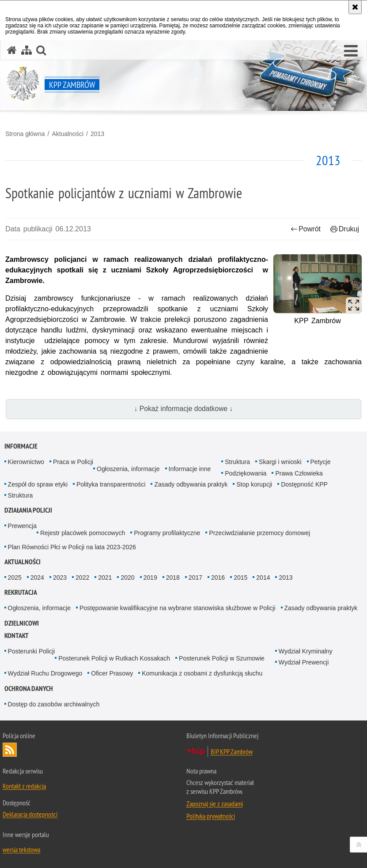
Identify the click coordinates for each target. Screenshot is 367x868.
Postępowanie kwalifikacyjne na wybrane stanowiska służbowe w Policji (178, 608)
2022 (82, 577)
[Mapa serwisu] (26, 50)
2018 (173, 577)
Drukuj (345, 229)
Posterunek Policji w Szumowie (222, 658)
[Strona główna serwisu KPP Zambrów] (12, 50)
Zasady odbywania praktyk (191, 484)
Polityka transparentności (111, 484)
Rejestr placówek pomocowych (83, 533)
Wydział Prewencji (304, 662)
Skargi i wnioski (280, 462)
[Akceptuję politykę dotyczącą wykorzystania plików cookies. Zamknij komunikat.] (355, 7)
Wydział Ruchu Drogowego (45, 673)
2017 (195, 577)
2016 (218, 577)
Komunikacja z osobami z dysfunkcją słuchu (202, 673)
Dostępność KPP (304, 484)
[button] (351, 51)
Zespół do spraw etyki (38, 484)
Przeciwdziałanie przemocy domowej (259, 533)
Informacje (21, 446)
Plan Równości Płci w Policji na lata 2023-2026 (72, 547)
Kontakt (17, 636)
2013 (97, 134)
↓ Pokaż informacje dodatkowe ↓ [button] (184, 409)
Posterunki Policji (32, 651)
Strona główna (25, 134)
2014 (263, 577)
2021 (105, 577)
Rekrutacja (21, 592)
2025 (15, 577)
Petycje (321, 462)
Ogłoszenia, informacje (128, 469)
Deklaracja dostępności (30, 814)
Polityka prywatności (211, 816)
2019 (150, 577)
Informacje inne (190, 469)
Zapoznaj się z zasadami (215, 804)
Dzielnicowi (22, 623)
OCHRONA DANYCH (29, 689)
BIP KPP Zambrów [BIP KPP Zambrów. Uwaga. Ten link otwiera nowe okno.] (232, 751)
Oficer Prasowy (112, 673)
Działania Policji (28, 510)
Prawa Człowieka (299, 473)
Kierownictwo (26, 462)
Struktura (237, 462)
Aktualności (68, 134)
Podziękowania (246, 473)
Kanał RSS (10, 750)
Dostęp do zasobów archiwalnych (54, 704)
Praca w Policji (73, 462)
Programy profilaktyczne (167, 533)
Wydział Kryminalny (306, 651)
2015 (240, 577)
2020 (127, 577)
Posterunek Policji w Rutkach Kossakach (114, 658)
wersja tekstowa (21, 849)
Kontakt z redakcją (24, 786)
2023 (60, 577)
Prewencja (22, 526)
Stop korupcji (254, 484)
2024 (37, 577)
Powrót (306, 229)
